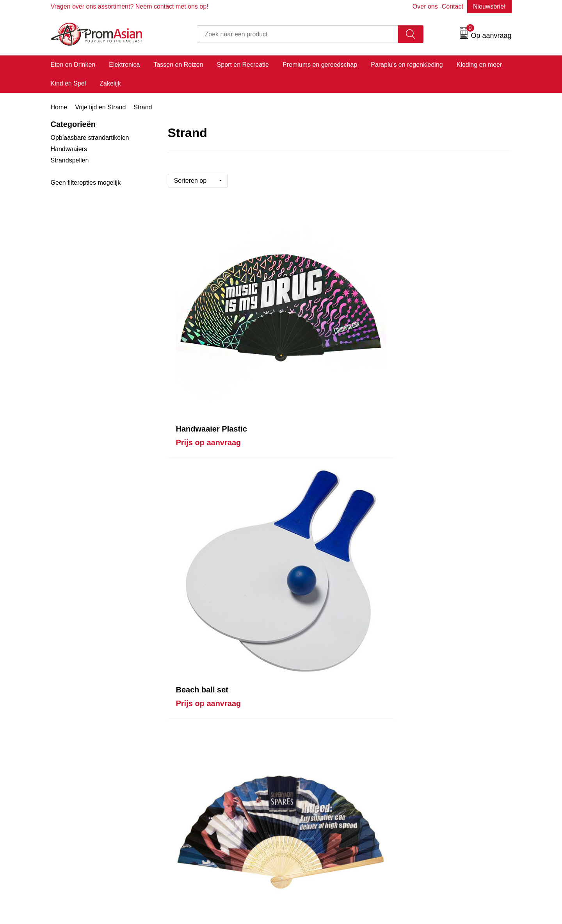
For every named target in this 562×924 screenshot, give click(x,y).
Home (59, 107)
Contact (453, 6)
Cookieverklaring (428, 727)
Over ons (425, 6)
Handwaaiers (69, 149)
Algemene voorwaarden (438, 716)
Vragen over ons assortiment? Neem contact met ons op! (130, 6)
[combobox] (298, 34)
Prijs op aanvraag (209, 329)
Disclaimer (419, 751)
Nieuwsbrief (489, 6)
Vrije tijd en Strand (100, 107)
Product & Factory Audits (325, 727)
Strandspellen (70, 160)
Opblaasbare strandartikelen (90, 138)
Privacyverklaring (429, 739)
